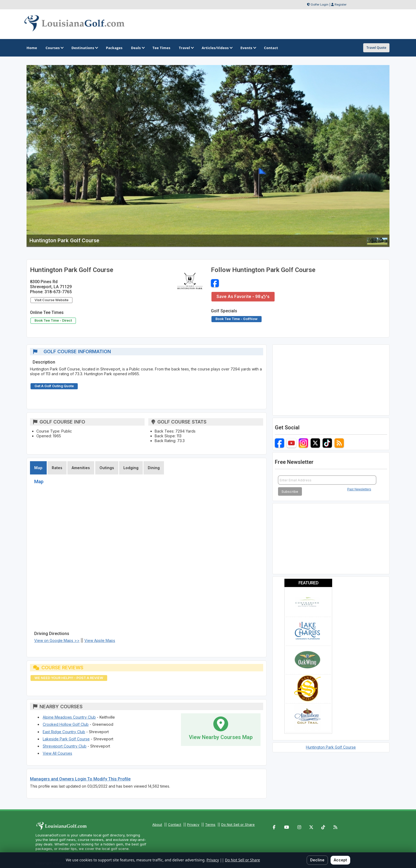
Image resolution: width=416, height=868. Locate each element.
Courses (54, 48)
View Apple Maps (100, 640)
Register (341, 5)
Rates (57, 468)
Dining (154, 468)
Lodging (131, 468)
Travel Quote (376, 48)
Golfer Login (320, 5)
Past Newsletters (359, 489)
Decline (317, 860)
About (157, 824)
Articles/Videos (217, 48)
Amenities (81, 468)
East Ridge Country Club (64, 732)
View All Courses (57, 753)
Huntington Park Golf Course (331, 747)
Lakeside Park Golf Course (66, 739)
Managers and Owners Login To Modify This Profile (80, 779)
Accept (340, 860)
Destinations (84, 48)
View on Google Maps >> (57, 640)
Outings (107, 468)
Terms (210, 824)
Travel (186, 48)
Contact (175, 824)
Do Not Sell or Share (238, 824)
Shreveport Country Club (65, 746)
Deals (138, 48)
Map (38, 468)
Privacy (193, 824)
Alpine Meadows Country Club (69, 717)
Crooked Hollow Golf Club (66, 724)
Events (248, 48)
